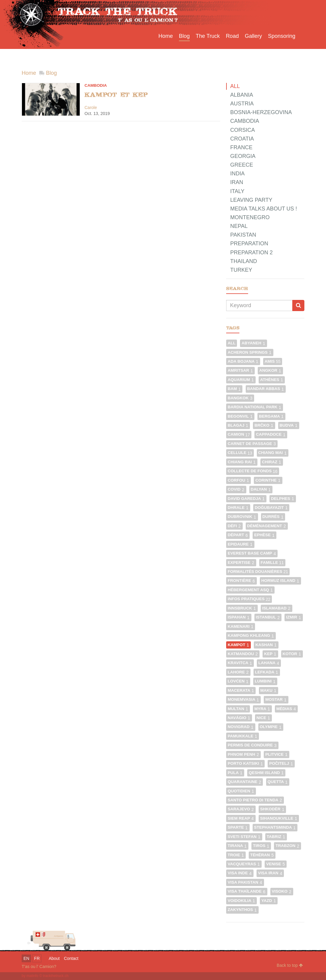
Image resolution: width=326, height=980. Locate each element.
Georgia (243, 156)
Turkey (241, 270)
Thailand (243, 261)
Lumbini (265, 681)
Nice (263, 718)
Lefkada (267, 672)
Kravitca (240, 663)
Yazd (269, 901)
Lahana (269, 663)
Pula (235, 773)
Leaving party (251, 200)
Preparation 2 (251, 253)
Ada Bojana (243, 361)
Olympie (271, 727)
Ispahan (239, 617)
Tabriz (276, 837)
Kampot (238, 645)
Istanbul (268, 617)
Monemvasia (243, 699)
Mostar (276, 699)
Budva (289, 425)
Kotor (292, 654)
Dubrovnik (242, 517)
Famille (272, 563)
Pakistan (243, 235)
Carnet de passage (252, 444)
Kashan (266, 645)
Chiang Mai (273, 453)
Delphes (283, 499)
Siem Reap (241, 818)
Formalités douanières (258, 572)
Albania (241, 95)
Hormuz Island (280, 581)
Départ (238, 535)
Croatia (242, 139)
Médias (286, 709)
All (235, 86)
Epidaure (240, 544)
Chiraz (272, 462)
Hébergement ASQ (250, 590)
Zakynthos (242, 910)
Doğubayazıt (271, 508)
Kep (270, 654)
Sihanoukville (279, 818)
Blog (51, 73)
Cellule (240, 453)
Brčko (264, 425)
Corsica (242, 130)
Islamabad (277, 608)
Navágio (239, 718)
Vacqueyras (244, 864)
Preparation (249, 243)
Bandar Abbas (266, 389)
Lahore (238, 672)
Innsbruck (242, 608)
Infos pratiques (249, 599)
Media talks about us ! (263, 209)
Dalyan (261, 489)
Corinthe (268, 480)
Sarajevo (241, 809)
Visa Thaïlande (247, 891)
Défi (234, 526)
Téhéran (262, 855)
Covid (236, 489)
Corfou (238, 480)
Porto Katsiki (245, 763)
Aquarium (241, 380)
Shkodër (272, 809)
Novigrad (241, 727)
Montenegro (250, 217)
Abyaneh (253, 343)
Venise (276, 864)
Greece (241, 165)
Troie (236, 855)
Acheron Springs (250, 352)
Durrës (273, 517)
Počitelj (281, 763)
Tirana (237, 846)
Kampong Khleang (251, 635)
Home (29, 73)
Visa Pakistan (245, 882)
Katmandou (243, 654)
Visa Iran (270, 873)
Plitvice (277, 754)
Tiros (261, 846)
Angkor (270, 370)
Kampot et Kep (116, 95)
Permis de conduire (252, 745)
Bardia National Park (255, 407)
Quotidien (241, 791)
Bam (234, 389)
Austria (242, 104)
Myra (262, 709)
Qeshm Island (266, 773)
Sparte (238, 827)
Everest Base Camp (252, 553)
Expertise (241, 563)
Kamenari (241, 626)
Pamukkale (243, 736)
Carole (91, 107)
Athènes (272, 380)
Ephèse (264, 535)
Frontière (241, 581)
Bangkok (240, 398)
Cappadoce (271, 434)
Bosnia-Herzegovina (261, 112)
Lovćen (238, 681)
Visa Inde (240, 873)
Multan (238, 709)
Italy (237, 191)
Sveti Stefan (244, 837)
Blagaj (238, 425)
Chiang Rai (242, 462)
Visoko (282, 891)
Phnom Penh (243, 754)
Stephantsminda (275, 827)
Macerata (241, 690)
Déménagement (267, 526)
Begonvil (240, 416)
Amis (273, 361)
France (241, 147)
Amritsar (240, 370)
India (237, 174)
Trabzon (288, 846)
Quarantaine (245, 782)
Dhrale (238, 508)
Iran (237, 182)
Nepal (239, 226)
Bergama (271, 416)
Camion (239, 434)
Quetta (278, 782)
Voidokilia (241, 901)
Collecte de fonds (253, 471)
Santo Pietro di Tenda (255, 800)
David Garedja (246, 499)
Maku (269, 690)
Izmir (294, 617)
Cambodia (96, 85)
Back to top (290, 965)
